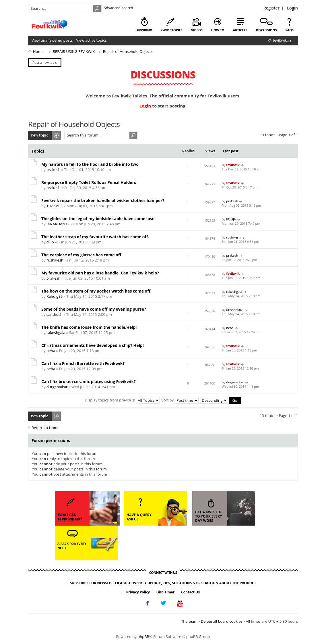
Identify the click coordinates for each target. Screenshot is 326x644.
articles (240, 30)
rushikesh (233, 237)
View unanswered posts (52, 40)
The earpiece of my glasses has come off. (82, 255)
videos (197, 30)
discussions (266, 30)
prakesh (54, 170)
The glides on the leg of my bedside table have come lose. (98, 219)
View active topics (91, 40)
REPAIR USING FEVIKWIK (74, 51)
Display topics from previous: (122, 400)
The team (189, 621)
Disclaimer (166, 592)
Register (271, 8)
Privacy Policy (138, 592)
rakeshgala (234, 292)
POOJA (231, 219)
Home (38, 51)
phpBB (143, 637)
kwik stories (172, 30)
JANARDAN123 (59, 224)
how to (218, 30)
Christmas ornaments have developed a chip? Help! (93, 345)
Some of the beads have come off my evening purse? (94, 309)
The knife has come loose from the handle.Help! (89, 327)
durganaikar (57, 387)
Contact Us (190, 592)
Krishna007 (234, 310)
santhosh (55, 314)
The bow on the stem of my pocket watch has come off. (96, 291)
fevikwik (233, 165)
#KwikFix (144, 30)
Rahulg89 (55, 296)
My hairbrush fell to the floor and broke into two (90, 164)
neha (230, 328)
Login (292, 8)
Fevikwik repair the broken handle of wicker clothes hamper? (103, 200)
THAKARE (55, 206)
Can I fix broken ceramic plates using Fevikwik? (89, 381)
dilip (50, 242)
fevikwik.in (282, 40)
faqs (290, 30)
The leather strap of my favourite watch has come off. (95, 237)
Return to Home (45, 427)
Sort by (180, 400)
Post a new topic (44, 135)
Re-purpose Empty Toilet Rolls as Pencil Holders (89, 182)
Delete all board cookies (222, 621)
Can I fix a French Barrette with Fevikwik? (83, 363)
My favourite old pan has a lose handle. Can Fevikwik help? (100, 273)
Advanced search (118, 8)
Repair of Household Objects (128, 51)
